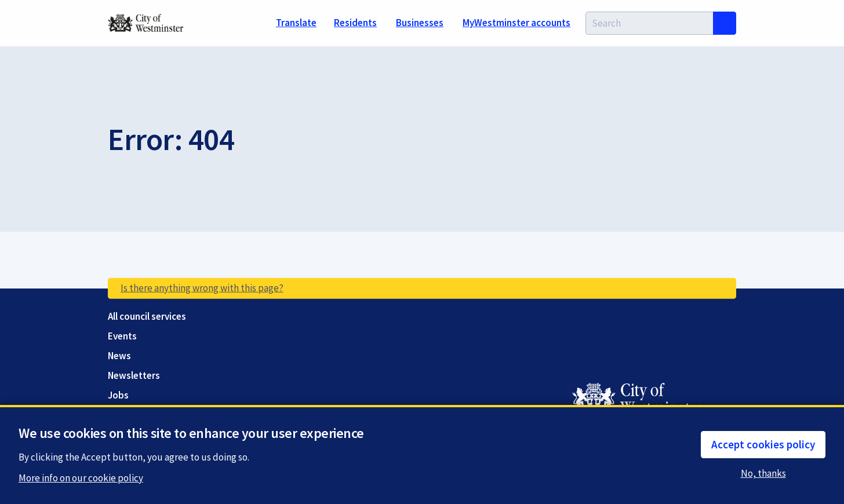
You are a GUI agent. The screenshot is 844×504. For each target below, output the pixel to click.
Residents (355, 23)
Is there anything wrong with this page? (202, 288)
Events (122, 336)
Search (725, 23)
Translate (296, 23)
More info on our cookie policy (81, 479)
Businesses (420, 23)
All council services (147, 317)
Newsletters (134, 376)
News (119, 356)
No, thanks (765, 474)
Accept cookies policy (763, 444)
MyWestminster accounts (516, 23)
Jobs (118, 395)
